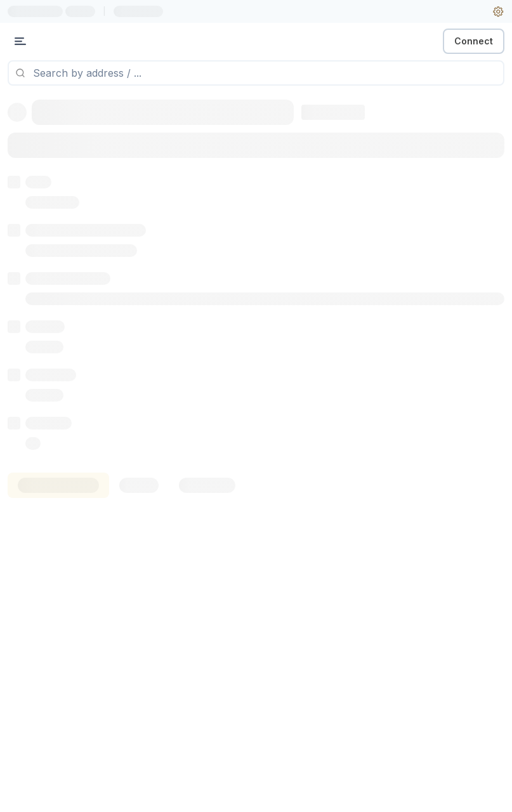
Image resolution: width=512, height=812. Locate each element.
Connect (474, 41)
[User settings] (498, 11)
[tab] (58, 485)
